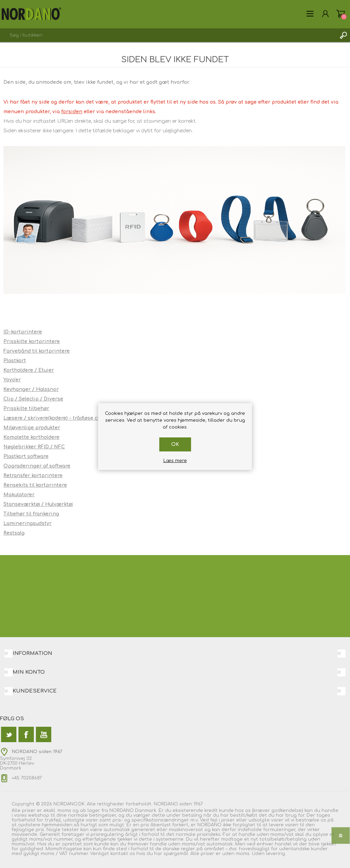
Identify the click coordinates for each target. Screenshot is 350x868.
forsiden (72, 112)
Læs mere (175, 461)
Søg (343, 35)
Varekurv (341, 14)
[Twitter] (9, 734)
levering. (276, 854)
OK (175, 444)
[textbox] (168, 35)
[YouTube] (44, 734)
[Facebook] (26, 734)
